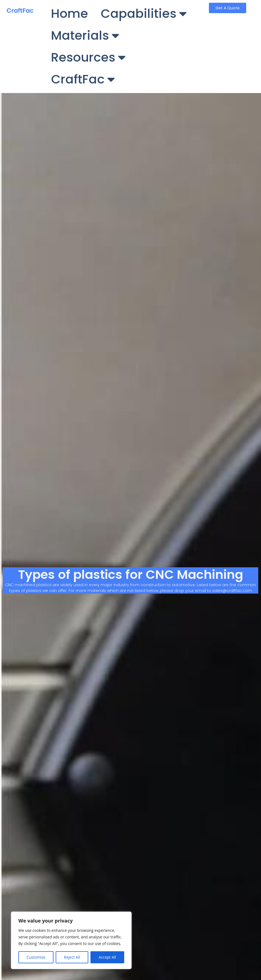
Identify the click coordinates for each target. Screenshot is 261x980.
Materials (85, 36)
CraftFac (83, 80)
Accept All (107, 957)
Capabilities (144, 14)
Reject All (72, 957)
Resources (88, 58)
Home (69, 14)
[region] (71, 940)
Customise (36, 957)
